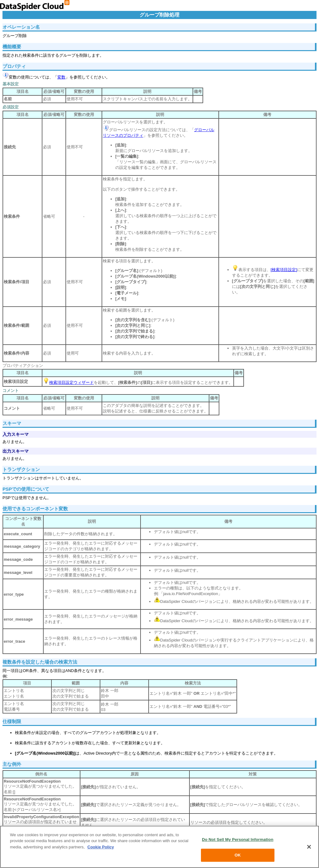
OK (238, 856)
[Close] (309, 847)
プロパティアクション (23, 366)
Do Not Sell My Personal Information (238, 840)
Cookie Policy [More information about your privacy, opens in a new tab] (101, 847)
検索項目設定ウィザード (71, 382)
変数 (61, 77)
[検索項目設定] (284, 270)
